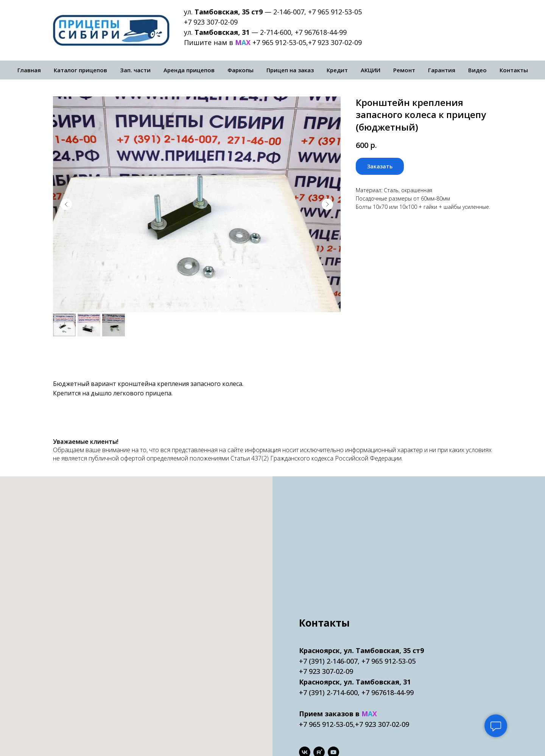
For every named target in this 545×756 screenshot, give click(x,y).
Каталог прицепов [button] (80, 70)
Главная (29, 70)
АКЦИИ (371, 70)
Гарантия (442, 70)
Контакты (514, 70)
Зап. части (135, 70)
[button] (380, 166)
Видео (477, 70)
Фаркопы (241, 70)
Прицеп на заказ (290, 70)
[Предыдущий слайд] (66, 204)
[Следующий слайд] (327, 204)
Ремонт (404, 70)
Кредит (337, 70)
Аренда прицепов (189, 70)
